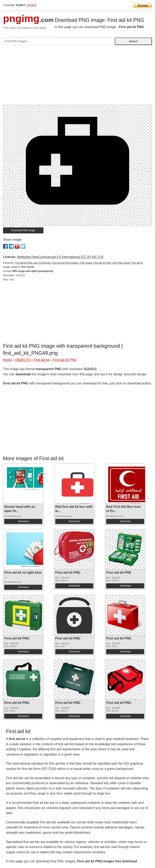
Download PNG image (23, 230)
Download (23, 521)
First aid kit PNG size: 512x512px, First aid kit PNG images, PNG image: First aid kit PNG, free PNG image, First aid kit (79, 263)
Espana (32, 5)
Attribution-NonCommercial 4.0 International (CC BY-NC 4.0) (60, 257)
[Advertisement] (77, 77)
